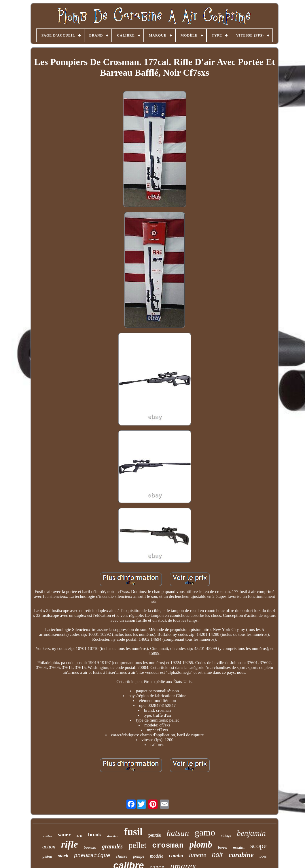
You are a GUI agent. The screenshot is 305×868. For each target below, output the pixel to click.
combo (176, 856)
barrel (223, 847)
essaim (239, 847)
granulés (112, 846)
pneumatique (92, 856)
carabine (241, 855)
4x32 (79, 836)
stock (63, 856)
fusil (133, 832)
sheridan (113, 836)
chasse (122, 856)
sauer (64, 834)
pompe (139, 856)
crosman (168, 846)
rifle (70, 844)
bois (263, 856)
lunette (198, 855)
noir (217, 855)
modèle (157, 856)
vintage (226, 835)
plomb (201, 845)
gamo (205, 832)
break (95, 835)
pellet (137, 845)
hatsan (178, 833)
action (49, 847)
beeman (90, 848)
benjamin (251, 833)
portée (155, 835)
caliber (48, 836)
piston (47, 856)
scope (258, 846)
